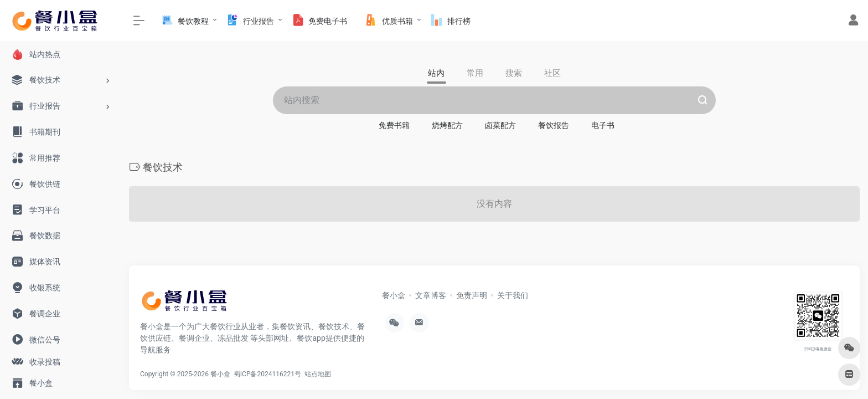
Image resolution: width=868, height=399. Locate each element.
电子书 (603, 125)
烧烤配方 (447, 125)
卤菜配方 (500, 125)
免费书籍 (394, 125)
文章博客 (431, 295)
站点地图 (319, 374)
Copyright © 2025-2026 (175, 374)
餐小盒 (394, 295)
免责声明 (472, 295)
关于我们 (513, 295)
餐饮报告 (554, 125)
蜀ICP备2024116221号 (269, 374)
